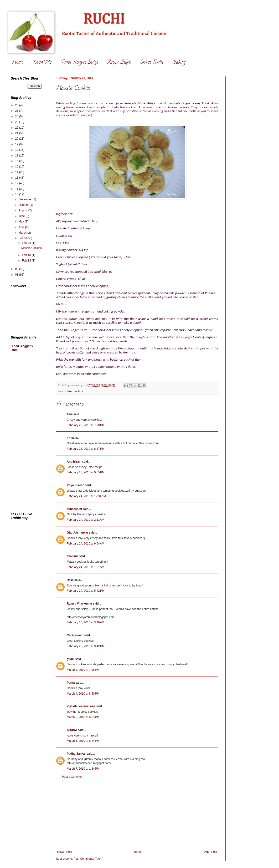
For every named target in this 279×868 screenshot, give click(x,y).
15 (17, 167)
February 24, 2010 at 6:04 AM (85, 544)
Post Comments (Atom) (88, 859)
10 (17, 194)
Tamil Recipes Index (79, 63)
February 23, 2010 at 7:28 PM (86, 425)
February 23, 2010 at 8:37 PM (86, 449)
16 (17, 161)
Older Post (210, 852)
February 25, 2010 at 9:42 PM (86, 646)
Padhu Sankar (76, 754)
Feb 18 (27, 255)
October (24, 205)
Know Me (42, 63)
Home (18, 63)
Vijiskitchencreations (81, 706)
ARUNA (72, 730)
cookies (78, 391)
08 (17, 275)
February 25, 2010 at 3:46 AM (85, 622)
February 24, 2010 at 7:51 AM (85, 567)
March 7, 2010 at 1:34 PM (83, 769)
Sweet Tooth (152, 63)
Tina (70, 414)
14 (17, 172)
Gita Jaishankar (77, 533)
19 (17, 144)
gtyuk (71, 659)
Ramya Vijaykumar (80, 604)
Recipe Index (119, 63)
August (23, 210)
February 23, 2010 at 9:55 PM (86, 472)
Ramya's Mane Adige (140, 103)
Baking (179, 63)
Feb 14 (27, 261)
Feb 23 (27, 243)
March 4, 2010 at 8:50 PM (83, 694)
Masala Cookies (31, 248)
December (26, 199)
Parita (71, 683)
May (22, 222)
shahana (73, 556)
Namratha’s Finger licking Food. (187, 103)
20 (17, 139)
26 (17, 105)
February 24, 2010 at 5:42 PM (86, 591)
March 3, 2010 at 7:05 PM (83, 670)
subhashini (74, 509)
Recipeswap (75, 635)
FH (69, 438)
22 (17, 128)
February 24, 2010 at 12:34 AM (86, 496)
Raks (70, 580)
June (22, 216)
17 (17, 156)
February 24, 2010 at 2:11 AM (85, 520)
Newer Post (65, 852)
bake (70, 391)
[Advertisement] (137, 814)
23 (17, 122)
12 (17, 183)
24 (17, 116)
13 (17, 178)
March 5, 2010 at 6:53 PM (83, 717)
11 (17, 189)
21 (17, 133)
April (22, 227)
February (25, 238)
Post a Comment (73, 777)
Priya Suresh (75, 485)
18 (17, 150)
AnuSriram (74, 462)
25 (17, 111)
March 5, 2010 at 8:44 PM (83, 741)
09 (17, 269)
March (23, 233)
